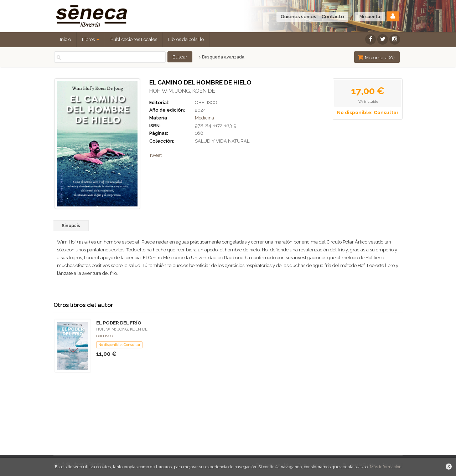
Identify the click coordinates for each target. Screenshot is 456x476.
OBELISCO (206, 103)
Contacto (333, 17)
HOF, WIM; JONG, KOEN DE (182, 91)
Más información (386, 467)
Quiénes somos (299, 17)
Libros (91, 39)
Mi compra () (376, 57)
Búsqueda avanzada (222, 57)
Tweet (156, 155)
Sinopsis (71, 226)
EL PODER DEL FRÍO (119, 323)
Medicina (204, 118)
